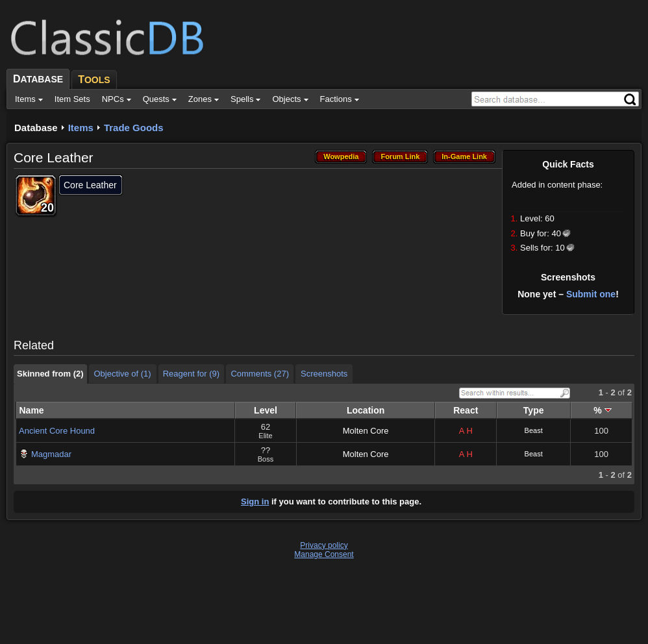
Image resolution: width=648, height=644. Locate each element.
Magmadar (51, 454)
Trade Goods (134, 128)
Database (36, 128)
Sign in (255, 502)
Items (81, 128)
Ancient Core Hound (57, 431)
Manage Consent (324, 554)
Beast (534, 430)
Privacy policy (324, 545)
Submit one (591, 294)
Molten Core (366, 431)
